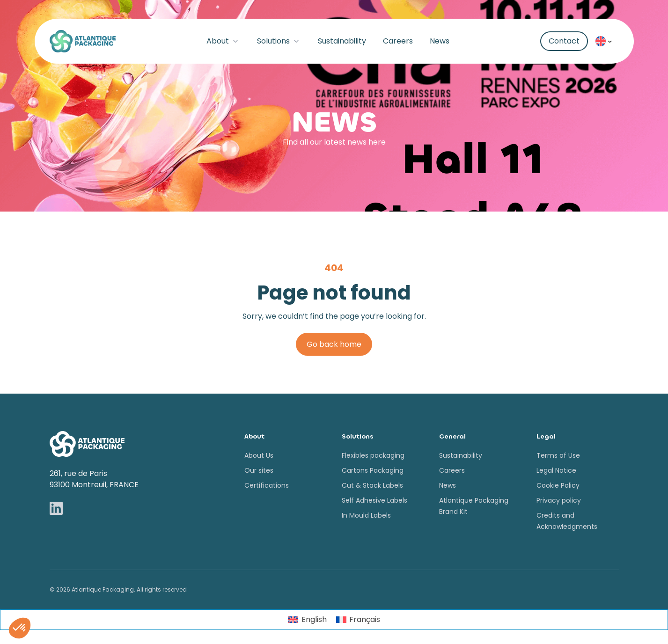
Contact (564, 41)
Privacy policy (559, 500)
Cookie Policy (558, 485)
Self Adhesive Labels (374, 500)
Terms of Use (558, 455)
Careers (398, 41)
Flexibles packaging (373, 455)
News (440, 41)
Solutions (279, 41)
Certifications (267, 485)
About (223, 41)
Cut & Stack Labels (372, 485)
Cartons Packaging (373, 470)
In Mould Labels (366, 515)
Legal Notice (556, 470)
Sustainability (342, 41)
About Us (259, 455)
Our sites (259, 470)
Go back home (334, 344)
